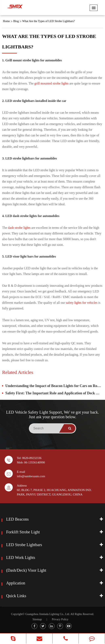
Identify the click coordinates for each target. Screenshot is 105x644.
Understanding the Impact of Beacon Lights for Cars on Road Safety (54, 386)
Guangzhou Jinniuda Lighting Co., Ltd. (47, 614)
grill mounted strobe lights (51, 83)
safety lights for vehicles (82, 303)
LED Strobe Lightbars (24, 545)
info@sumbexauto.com (31, 476)
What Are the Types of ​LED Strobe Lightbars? (48, 21)
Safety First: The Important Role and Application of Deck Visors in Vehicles (54, 393)
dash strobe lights (19, 228)
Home (6, 21)
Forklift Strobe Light (23, 532)
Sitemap (37, 619)
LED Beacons (17, 519)
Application (16, 583)
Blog (16, 21)
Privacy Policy (60, 619)
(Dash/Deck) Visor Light (26, 570)
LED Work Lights (21, 557)
